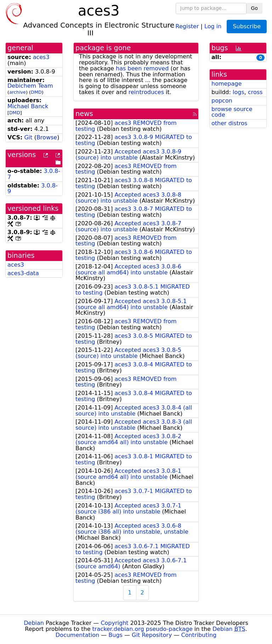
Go (254, 8)
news (84, 114)
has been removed (142, 68)
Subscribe (247, 26)
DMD (36, 92)
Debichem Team (30, 86)
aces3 (41, 57)
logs (239, 92)
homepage (226, 84)
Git (28, 137)
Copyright (114, 623)
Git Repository (152, 635)
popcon (222, 101)
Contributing (199, 635)
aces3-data (23, 273)
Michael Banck (28, 106)
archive (18, 92)
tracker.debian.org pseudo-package (143, 629)
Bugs (115, 635)
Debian (34, 623)
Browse (47, 137)
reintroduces (146, 92)
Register (187, 26)
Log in (213, 26)
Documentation (77, 635)
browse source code (232, 112)
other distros (229, 123)
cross (255, 92)
